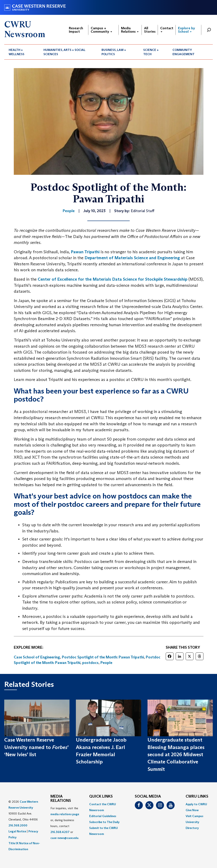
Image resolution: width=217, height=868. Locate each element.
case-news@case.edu (64, 838)
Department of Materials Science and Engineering (132, 258)
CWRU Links (197, 797)
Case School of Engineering (37, 657)
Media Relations (130, 30)
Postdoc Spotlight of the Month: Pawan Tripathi (103, 657)
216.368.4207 (60, 832)
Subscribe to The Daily (104, 822)
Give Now (192, 810)
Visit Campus (194, 816)
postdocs (90, 663)
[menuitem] (22, 52)
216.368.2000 (18, 825)
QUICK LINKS (101, 797)
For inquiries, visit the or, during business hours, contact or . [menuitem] (65, 823)
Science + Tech (151, 52)
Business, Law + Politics (114, 52)
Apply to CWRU (196, 804)
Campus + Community (101, 30)
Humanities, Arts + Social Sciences (64, 52)
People (106, 663)
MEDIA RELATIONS (61, 799)
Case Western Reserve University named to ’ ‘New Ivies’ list (36, 747)
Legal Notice (17, 831)
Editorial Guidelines (103, 816)
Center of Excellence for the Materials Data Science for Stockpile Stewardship (113, 279)
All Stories (150, 30)
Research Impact (76, 30)
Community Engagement (184, 52)
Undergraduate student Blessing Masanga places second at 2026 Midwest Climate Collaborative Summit (176, 754)
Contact (167, 29)
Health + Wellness (17, 52)
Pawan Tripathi (85, 252)
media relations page (65, 814)
